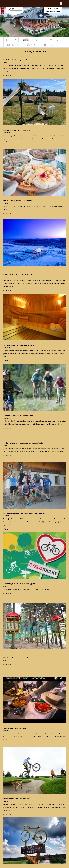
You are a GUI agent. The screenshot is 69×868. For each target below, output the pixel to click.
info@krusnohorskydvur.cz (53, 12)
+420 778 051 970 (54, 8)
